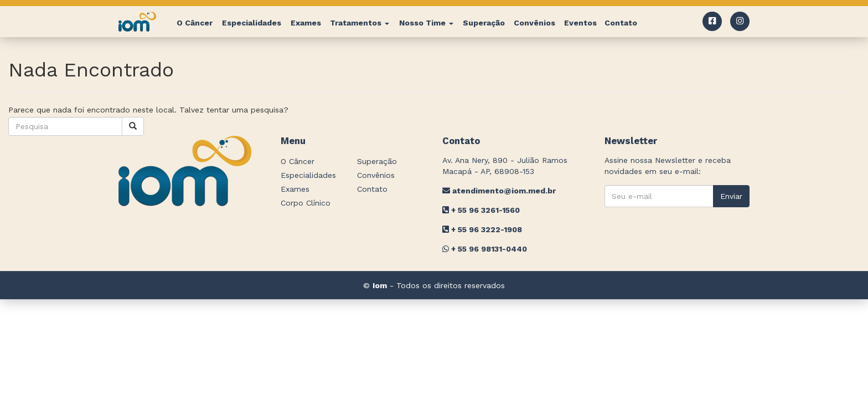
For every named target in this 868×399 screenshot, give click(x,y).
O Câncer (195, 23)
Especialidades (252, 23)
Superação (484, 23)
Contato (621, 23)
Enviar (731, 196)
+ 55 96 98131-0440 (485, 249)
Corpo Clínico (306, 203)
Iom (380, 285)
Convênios (534, 23)
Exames (306, 23)
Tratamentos (360, 23)
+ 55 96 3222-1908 (482, 229)
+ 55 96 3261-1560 (481, 210)
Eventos (580, 23)
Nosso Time (426, 23)
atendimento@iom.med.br (499, 191)
